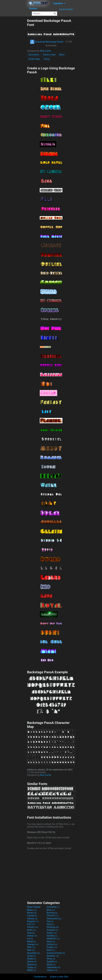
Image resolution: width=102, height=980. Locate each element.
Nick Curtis (46, 51)
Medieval (53, 939)
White (31, 970)
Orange (33, 944)
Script (31, 956)
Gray (31, 933)
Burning (52, 913)
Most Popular (34, 907)
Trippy (32, 967)
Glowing (53, 927)
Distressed (54, 919)
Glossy (32, 927)
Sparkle (52, 961)
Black (32, 910)
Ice (30, 939)
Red (31, 950)
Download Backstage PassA (47, 42)
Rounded (34, 953)
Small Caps (34, 59)
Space (32, 961)
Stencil (32, 964)
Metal (31, 942)
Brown (32, 913)
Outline (52, 944)
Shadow (53, 956)
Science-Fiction (56, 953)
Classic (32, 919)
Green (52, 933)
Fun (31, 924)
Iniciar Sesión (66, 9)
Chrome (53, 916)
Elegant (33, 921)
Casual (32, 916)
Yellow (52, 970)
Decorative (34, 55)
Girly (50, 924)
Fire (50, 921)
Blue (51, 910)
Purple (52, 947)
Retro (62, 55)
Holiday (52, 936)
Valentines (53, 967)
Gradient (52, 930)
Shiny (51, 959)
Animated (53, 907)
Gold (31, 930)
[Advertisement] (13, 61)
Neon (51, 942)
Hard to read (49, 55)
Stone (51, 964)
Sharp (31, 959)
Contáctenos (40, 977)
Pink (31, 947)
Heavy (32, 936)
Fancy (47, 59)
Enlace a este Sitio (59, 977)
